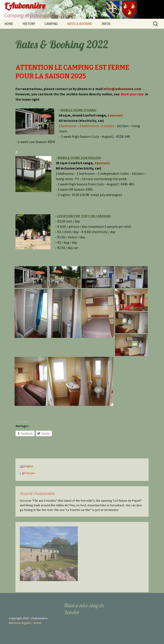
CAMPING (51, 24)
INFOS (106, 24)
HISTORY (29, 24)
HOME (9, 24)
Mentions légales (20, 623)
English (27, 466)
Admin (38, 623)
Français (27, 473)
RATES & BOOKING (80, 24)
